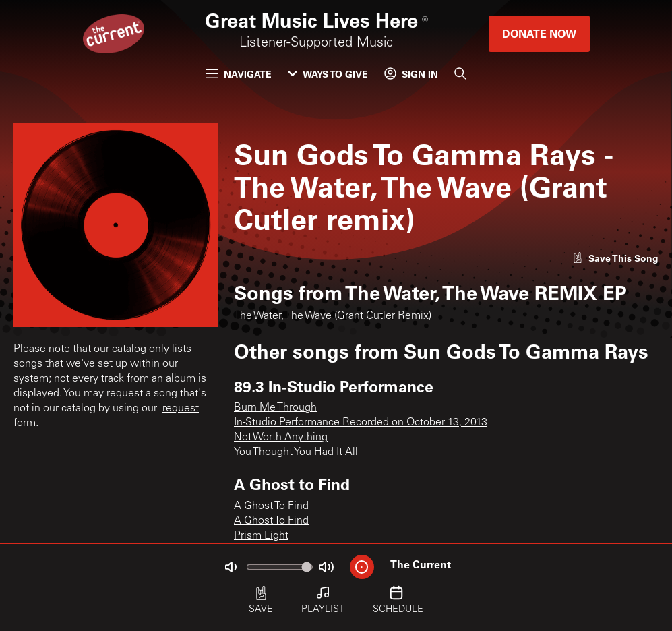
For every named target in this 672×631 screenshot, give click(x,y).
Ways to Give (328, 74)
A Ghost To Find (271, 506)
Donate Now (539, 33)
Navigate (239, 74)
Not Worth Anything (281, 438)
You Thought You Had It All (296, 452)
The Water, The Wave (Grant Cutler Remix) (333, 316)
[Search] (460, 73)
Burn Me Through (275, 408)
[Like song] (615, 258)
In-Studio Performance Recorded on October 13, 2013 (361, 423)
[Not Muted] (231, 567)
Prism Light (261, 536)
